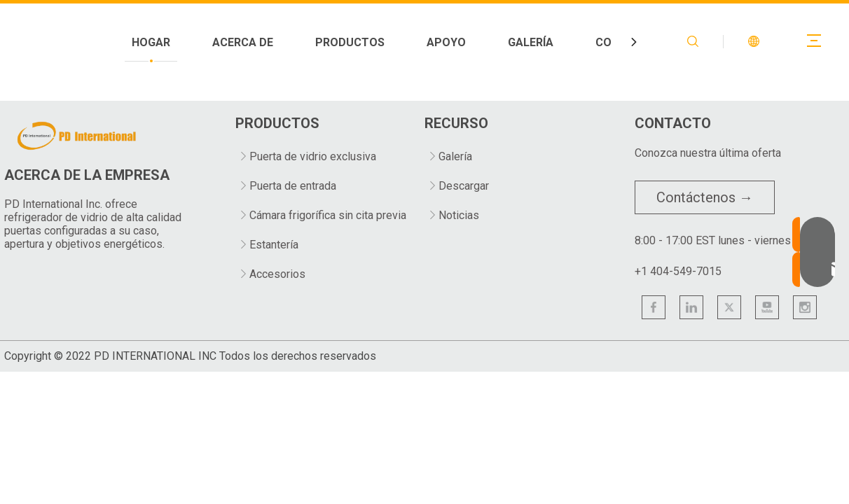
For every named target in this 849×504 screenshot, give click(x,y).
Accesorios (277, 274)
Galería (455, 156)
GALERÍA (662, 42)
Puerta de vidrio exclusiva (313, 156)
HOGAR (283, 42)
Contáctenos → (705, 197)
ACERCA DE (374, 42)
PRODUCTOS (482, 42)
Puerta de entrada (293, 186)
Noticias (459, 215)
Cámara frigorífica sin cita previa (328, 215)
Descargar (464, 186)
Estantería (274, 245)
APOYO (578, 42)
